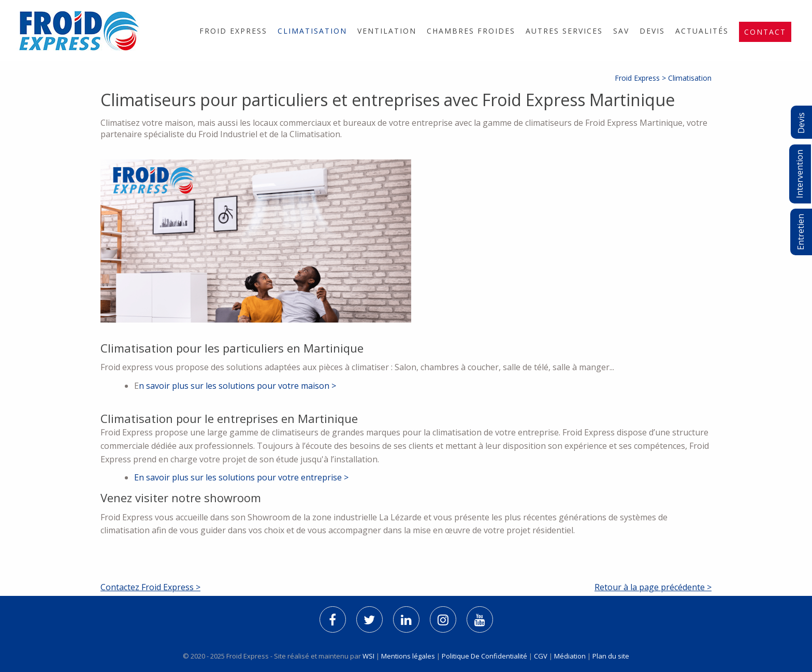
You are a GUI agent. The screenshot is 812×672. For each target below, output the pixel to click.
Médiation (570, 656)
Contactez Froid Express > (150, 587)
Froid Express (233, 31)
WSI (369, 656)
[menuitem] (233, 31)
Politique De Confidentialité (484, 656)
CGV (541, 656)
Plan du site (611, 656)
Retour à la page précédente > (653, 587)
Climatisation (312, 31)
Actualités (702, 31)
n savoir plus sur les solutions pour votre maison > (237, 386)
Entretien (801, 232)
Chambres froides (471, 31)
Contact (765, 32)
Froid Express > (641, 78)
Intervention (800, 174)
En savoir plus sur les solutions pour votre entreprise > (241, 477)
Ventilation (387, 31)
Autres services (564, 31)
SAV (621, 31)
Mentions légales (408, 656)
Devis (652, 31)
